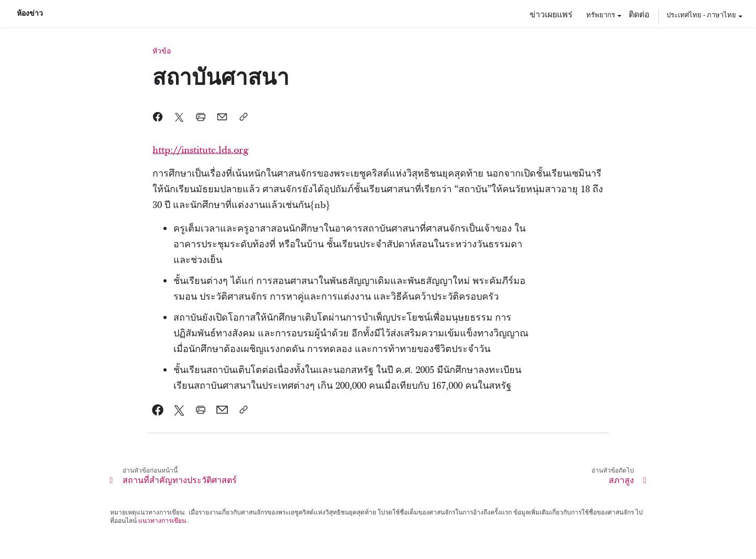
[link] (158, 410)
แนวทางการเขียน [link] (162, 521)
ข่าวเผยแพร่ (551, 14)
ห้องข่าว (30, 14)
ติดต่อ (639, 14)
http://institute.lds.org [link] (200, 150)
